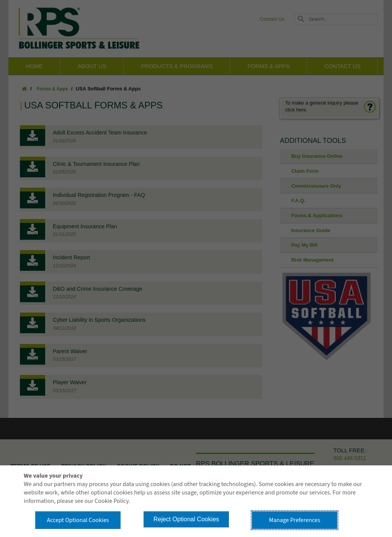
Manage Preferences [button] (295, 520)
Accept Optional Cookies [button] (78, 520)
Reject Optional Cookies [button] (186, 519)
